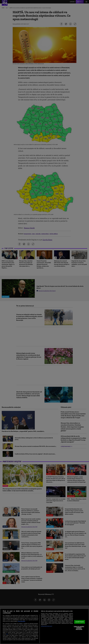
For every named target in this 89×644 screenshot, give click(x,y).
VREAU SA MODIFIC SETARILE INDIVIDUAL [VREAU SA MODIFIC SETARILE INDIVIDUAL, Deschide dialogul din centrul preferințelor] (79, 628)
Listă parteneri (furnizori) (47, 626)
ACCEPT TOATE (80, 622)
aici (7, 634)
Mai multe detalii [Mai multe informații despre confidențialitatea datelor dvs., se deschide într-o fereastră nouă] (22, 621)
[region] (44, 626)
